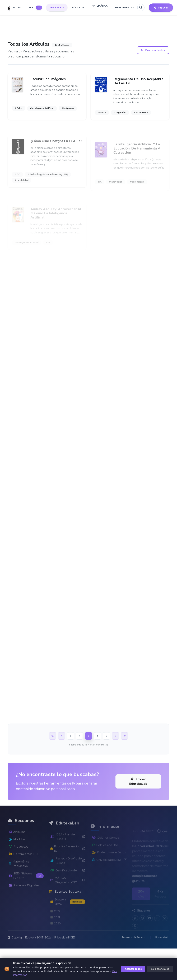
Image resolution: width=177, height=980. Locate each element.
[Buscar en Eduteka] (141, 8)
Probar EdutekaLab (138, 820)
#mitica (102, 114)
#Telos (18, 110)
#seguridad (120, 114)
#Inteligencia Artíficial (42, 110)
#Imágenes (68, 110)
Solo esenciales (160, 969)
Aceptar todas (133, 969)
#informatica (141, 114)
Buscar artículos (153, 50)
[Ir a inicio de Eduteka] (7, 8)
